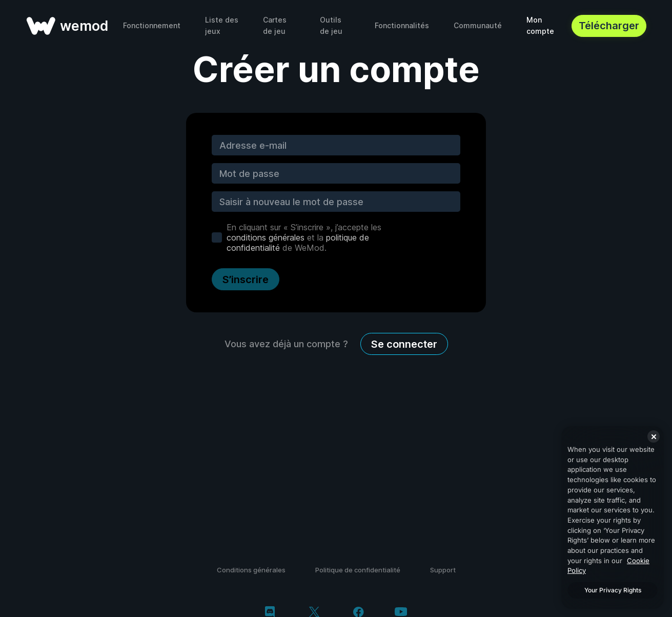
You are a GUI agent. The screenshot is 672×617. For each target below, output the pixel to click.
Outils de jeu (331, 25)
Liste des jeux (222, 25)
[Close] (654, 436)
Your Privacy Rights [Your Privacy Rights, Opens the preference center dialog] (613, 590)
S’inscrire (246, 280)
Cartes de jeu (275, 25)
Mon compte (540, 25)
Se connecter (404, 344)
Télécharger (609, 26)
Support (443, 570)
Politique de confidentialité (358, 570)
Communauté (478, 25)
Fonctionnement (152, 25)
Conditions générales (251, 570)
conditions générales (266, 237)
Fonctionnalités (402, 25)
